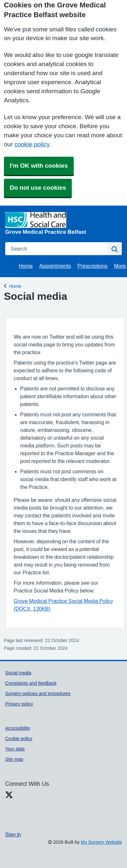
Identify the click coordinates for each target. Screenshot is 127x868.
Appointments (55, 266)
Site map (14, 759)
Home (26, 266)
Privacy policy (19, 704)
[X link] (9, 795)
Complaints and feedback (31, 683)
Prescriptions (93, 266)
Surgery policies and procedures (38, 693)
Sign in (13, 834)
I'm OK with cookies (39, 166)
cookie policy (32, 144)
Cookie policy (19, 738)
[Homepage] (62, 223)
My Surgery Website (101, 842)
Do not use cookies (38, 188)
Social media (18, 673)
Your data (15, 749)
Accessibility (18, 728)
